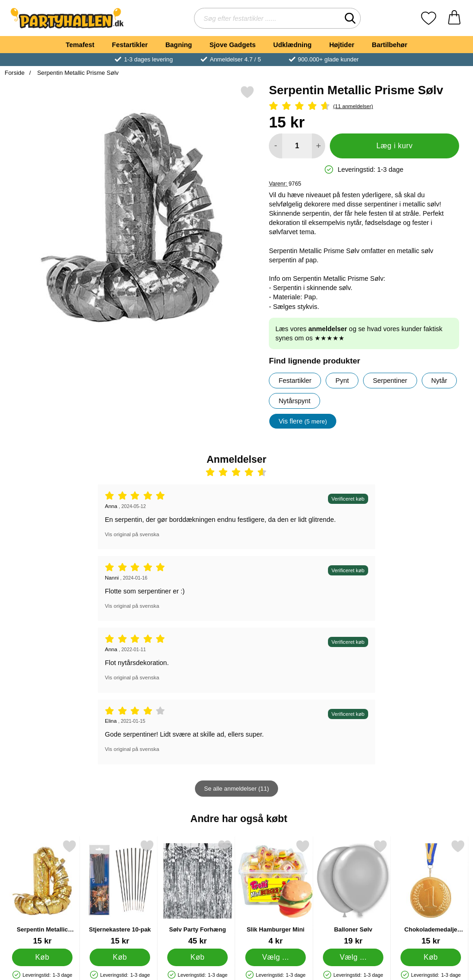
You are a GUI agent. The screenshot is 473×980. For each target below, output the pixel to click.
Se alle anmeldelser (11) (236, 789)
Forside (15, 73)
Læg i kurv (395, 146)
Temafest (80, 45)
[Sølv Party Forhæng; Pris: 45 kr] (197, 892)
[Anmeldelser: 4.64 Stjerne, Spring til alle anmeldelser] (364, 106)
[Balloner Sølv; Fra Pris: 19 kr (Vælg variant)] (353, 892)
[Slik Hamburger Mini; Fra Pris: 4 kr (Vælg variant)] (276, 892)
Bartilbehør (390, 45)
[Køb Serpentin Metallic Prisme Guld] (42, 957)
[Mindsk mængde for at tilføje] (276, 146)
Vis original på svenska (132, 534)
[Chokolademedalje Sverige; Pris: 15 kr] (431, 892)
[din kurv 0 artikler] (454, 18)
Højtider (342, 45)
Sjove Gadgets (233, 45)
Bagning (179, 45)
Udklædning (292, 45)
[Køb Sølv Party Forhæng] (198, 957)
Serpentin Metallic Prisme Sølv (77, 73)
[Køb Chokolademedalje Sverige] (431, 957)
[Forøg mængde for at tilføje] (318, 146)
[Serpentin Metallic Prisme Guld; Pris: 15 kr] (42, 892)
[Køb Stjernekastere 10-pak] (120, 957)
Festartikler (130, 45)
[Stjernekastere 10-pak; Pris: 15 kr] (120, 892)
